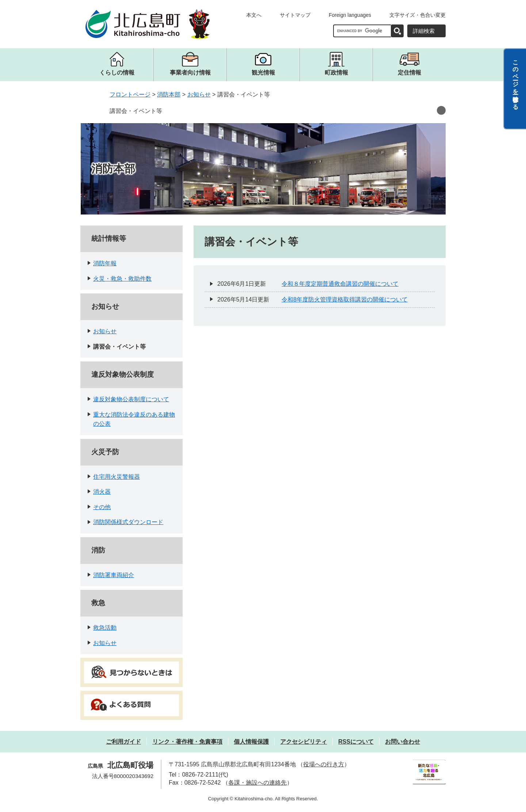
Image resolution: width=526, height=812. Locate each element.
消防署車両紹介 (114, 575)
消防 (98, 550)
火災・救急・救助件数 (122, 279)
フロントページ (130, 94)
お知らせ (199, 94)
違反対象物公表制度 (123, 374)
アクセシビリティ (304, 742)
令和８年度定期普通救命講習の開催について (340, 284)
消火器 (102, 492)
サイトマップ (295, 15)
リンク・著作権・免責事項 (187, 742)
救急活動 (105, 628)
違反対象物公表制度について (131, 399)
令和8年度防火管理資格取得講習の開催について (345, 299)
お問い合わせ (403, 742)
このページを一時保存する (516, 81)
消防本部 (169, 94)
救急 (98, 603)
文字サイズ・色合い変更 (418, 15)
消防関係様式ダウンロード (128, 522)
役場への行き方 (324, 764)
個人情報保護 (251, 742)
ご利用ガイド (123, 742)
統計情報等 (109, 238)
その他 (102, 507)
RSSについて (356, 742)
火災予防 (105, 452)
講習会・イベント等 (136, 111)
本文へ (254, 15)
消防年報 (105, 263)
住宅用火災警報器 (117, 477)
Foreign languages (350, 15)
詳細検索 (424, 31)
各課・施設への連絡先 (258, 783)
